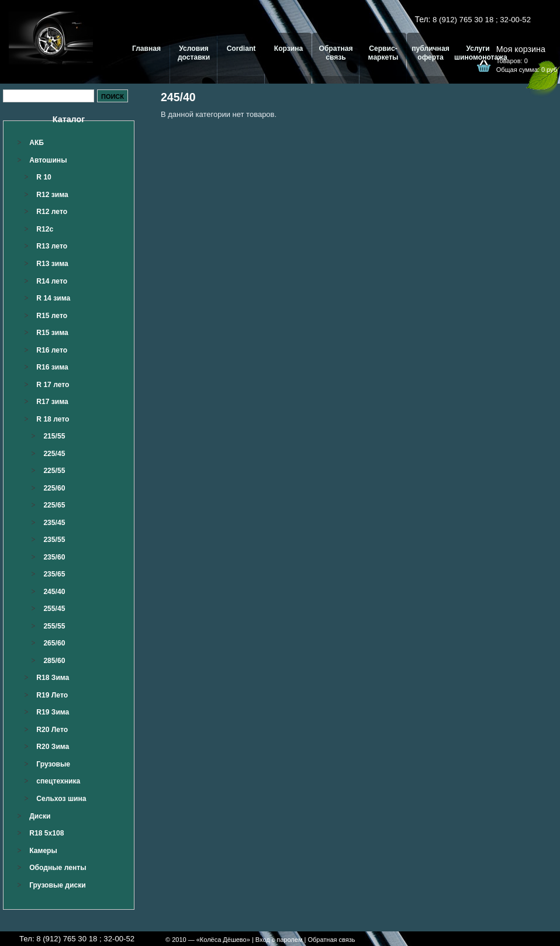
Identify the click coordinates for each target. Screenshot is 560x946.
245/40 (54, 592)
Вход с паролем (279, 940)
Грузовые (53, 764)
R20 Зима (53, 747)
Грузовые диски (57, 885)
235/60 (54, 557)
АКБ (37, 143)
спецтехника (58, 781)
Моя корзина (521, 49)
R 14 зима (53, 298)
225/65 (54, 505)
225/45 (54, 454)
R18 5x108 (46, 833)
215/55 (54, 436)
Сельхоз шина (61, 799)
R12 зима (52, 195)
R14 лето (52, 281)
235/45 (54, 523)
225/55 (54, 471)
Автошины (48, 160)
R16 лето (52, 350)
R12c (45, 229)
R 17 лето (53, 385)
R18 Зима (53, 678)
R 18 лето (53, 419)
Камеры (43, 851)
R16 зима (52, 367)
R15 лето (52, 316)
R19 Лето (52, 695)
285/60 (54, 661)
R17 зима (52, 402)
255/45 (54, 609)
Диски (40, 816)
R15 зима (52, 333)
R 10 (44, 177)
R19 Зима (53, 712)
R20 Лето (52, 730)
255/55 (54, 626)
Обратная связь (331, 940)
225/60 (54, 488)
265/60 (54, 643)
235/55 (54, 540)
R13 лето (52, 246)
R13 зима (52, 264)
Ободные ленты (58, 868)
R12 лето (52, 212)
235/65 (54, 574)
